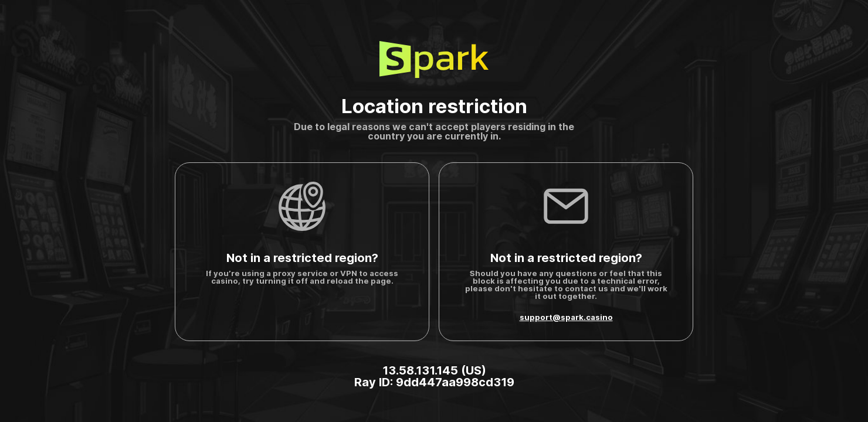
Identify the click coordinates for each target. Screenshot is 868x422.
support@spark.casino (566, 317)
